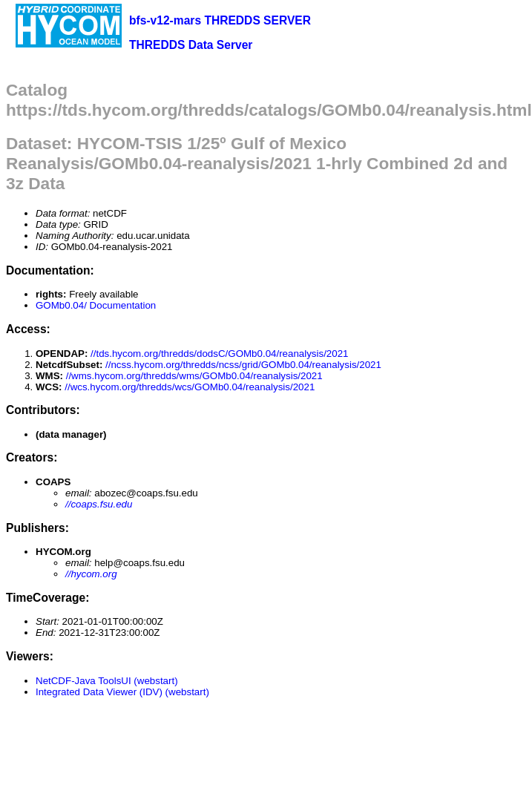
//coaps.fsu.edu (99, 504)
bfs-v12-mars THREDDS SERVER (220, 20)
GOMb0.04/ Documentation (96, 305)
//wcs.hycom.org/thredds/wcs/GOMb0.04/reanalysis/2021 (190, 387)
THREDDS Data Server (191, 45)
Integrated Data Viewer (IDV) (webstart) (122, 692)
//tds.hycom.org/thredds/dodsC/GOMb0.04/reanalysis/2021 (219, 354)
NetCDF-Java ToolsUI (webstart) (107, 681)
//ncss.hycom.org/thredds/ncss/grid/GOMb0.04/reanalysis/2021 (243, 365)
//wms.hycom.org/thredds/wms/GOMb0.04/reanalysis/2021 (194, 376)
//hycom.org (91, 574)
